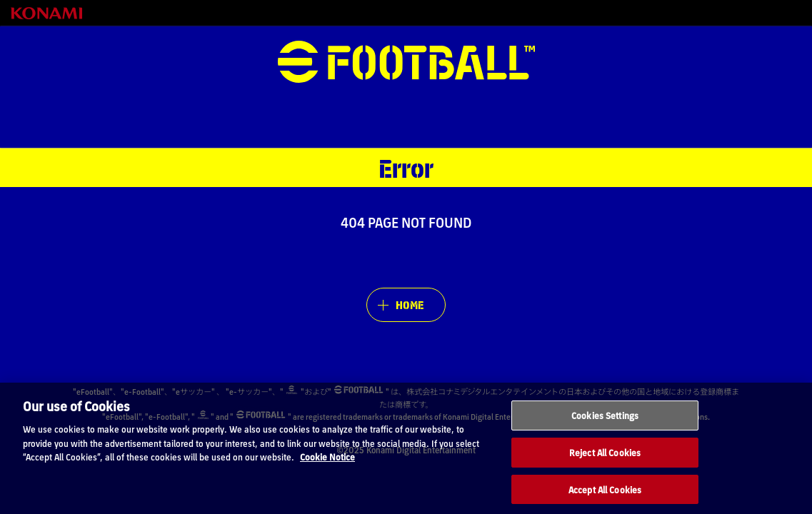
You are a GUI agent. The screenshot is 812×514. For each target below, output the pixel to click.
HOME (410, 304)
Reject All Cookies (605, 467)
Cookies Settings (605, 429)
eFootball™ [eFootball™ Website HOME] (406, 62)
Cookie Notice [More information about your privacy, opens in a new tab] (327, 471)
